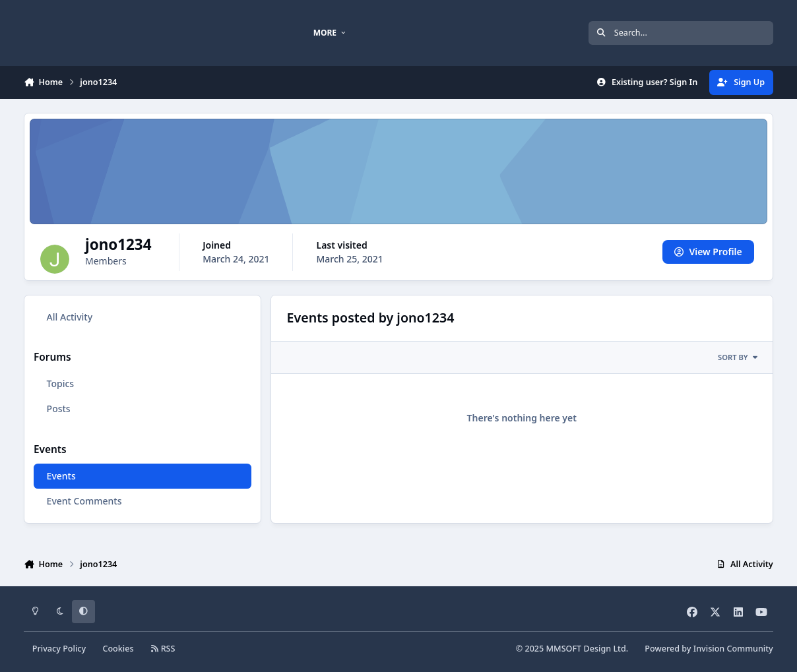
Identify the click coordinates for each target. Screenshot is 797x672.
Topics (61, 383)
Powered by (709, 649)
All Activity (70, 317)
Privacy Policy (59, 649)
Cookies (118, 649)
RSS (163, 649)
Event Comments (84, 501)
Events (61, 476)
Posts (59, 409)
